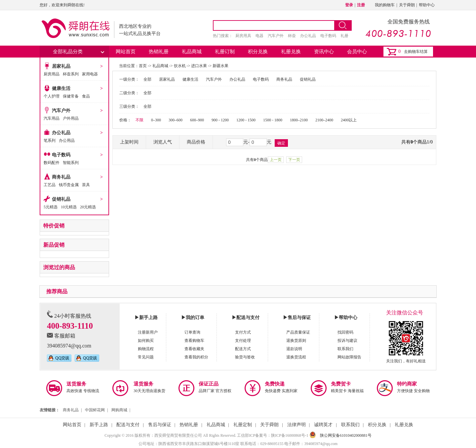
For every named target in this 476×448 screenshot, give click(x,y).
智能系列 (71, 163)
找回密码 (345, 332)
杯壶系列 (71, 74)
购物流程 (146, 349)
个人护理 (52, 96)
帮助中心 (427, 5)
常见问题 (146, 357)
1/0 (430, 142)
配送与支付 (128, 425)
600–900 (197, 120)
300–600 (176, 120)
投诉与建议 (347, 341)
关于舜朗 (407, 5)
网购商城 (119, 410)
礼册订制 (225, 52)
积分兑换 (258, 52)
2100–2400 (324, 120)
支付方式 (243, 332)
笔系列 (50, 141)
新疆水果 (220, 66)
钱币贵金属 (69, 185)
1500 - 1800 (273, 120)
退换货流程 (296, 357)
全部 (147, 79)
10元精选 (69, 207)
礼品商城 (192, 52)
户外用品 (71, 118)
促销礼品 (61, 199)
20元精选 (88, 207)
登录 (349, 5)
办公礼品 (308, 36)
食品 (86, 96)
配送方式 (243, 349)
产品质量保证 (298, 332)
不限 (139, 120)
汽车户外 (276, 36)
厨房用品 (52, 74)
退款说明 (294, 349)
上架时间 (129, 142)
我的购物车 (385, 5)
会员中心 (357, 52)
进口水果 (199, 66)
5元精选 (51, 207)
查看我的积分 (196, 357)
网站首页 (126, 52)
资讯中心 (324, 52)
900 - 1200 (220, 120)
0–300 (156, 120)
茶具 (86, 185)
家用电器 (90, 74)
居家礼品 (61, 66)
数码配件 (52, 163)
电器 (259, 36)
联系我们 (345, 349)
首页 (143, 66)
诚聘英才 (323, 425)
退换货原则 (296, 341)
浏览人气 (163, 142)
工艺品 (50, 185)
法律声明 (297, 425)
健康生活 (61, 88)
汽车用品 (52, 118)
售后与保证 (160, 425)
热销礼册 (159, 52)
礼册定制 (243, 425)
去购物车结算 (416, 52)
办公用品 (67, 141)
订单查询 (192, 332)
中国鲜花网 (95, 410)
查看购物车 (194, 341)
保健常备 (71, 96)
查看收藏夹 (194, 349)
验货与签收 (245, 357)
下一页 (294, 160)
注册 (361, 5)
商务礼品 (61, 177)
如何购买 (146, 341)
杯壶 (292, 36)
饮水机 (180, 66)
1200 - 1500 (246, 120)
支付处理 (243, 341)
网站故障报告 (349, 357)
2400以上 (349, 120)
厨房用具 (243, 36)
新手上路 (99, 425)
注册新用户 (148, 332)
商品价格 (196, 142)
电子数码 (328, 36)
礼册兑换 (291, 52)
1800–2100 (299, 120)
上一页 (276, 160)
